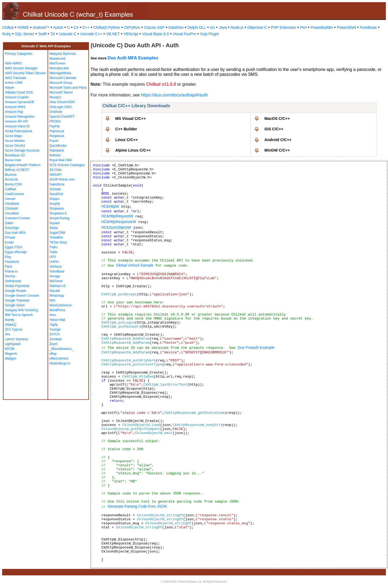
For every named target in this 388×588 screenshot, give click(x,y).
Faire (8, 267)
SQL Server (25, 34)
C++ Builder (126, 129)
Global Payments (17, 286)
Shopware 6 (58, 213)
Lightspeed (13, 344)
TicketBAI (56, 238)
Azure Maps (13, 136)
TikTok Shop (58, 242)
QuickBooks (58, 146)
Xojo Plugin (209, 34)
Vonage (55, 276)
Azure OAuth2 (15, 146)
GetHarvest (13, 281)
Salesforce (57, 184)
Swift (42, 34)
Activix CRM (14, 83)
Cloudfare (12, 213)
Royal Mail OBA (61, 160)
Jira (7, 334)
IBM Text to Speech (19, 315)
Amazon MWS (15, 107)
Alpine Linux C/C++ (133, 150)
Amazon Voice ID (17, 126)
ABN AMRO (13, 63)
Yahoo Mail (57, 320)
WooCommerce (61, 305)
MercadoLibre (59, 68)
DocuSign (12, 228)
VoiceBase (57, 271)
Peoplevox (57, 136)
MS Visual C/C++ (130, 119)
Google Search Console (22, 296)
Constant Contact (17, 218)
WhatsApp (57, 296)
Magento (11, 354)
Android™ (41, 27)
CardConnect (14, 194)
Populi (54, 141)
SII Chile (55, 170)
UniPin (54, 262)
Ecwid (9, 242)
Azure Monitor (15, 141)
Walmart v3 (58, 286)
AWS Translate (16, 78)
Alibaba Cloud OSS (19, 92)
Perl (303, 27)
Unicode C (68, 34)
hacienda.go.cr (60, 363)
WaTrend (56, 281)
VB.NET (113, 34)
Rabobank (57, 150)
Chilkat (8, 27)
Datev (9, 223)
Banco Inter (13, 160)
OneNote (56, 112)
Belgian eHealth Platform (23, 165)
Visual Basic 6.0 (155, 34)
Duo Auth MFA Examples (133, 58)
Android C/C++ (278, 140)
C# (76, 27)
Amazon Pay (14, 112)
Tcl (53, 34)
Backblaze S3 (15, 155)
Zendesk (56, 339)
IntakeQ (10, 325)
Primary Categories (19, 54)
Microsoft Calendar (63, 78)
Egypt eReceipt (16, 252)
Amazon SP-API (17, 121)
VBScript (131, 34)
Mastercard (58, 59)
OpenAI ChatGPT (62, 117)
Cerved (10, 199)
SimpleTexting (60, 218)
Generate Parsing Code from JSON (137, 506)
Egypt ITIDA (14, 247)
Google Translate (17, 300)
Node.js (237, 27)
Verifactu (56, 267)
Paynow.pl (57, 131)
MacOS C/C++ (277, 119)
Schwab (55, 189)
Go (212, 27)
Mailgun (10, 358)
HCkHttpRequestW (117, 216)
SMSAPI (55, 175)
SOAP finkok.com (62, 180)
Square (55, 223)
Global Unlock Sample (135, 265)
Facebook (12, 262)
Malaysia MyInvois (63, 54)
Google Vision (15, 305)
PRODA (55, 121)
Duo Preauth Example (256, 347)
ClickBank (12, 204)
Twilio (53, 252)
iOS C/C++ (274, 129)
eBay (53, 354)
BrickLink (11, 180)
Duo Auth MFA (15, 233)
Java (223, 27)
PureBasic (368, 27)
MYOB (10, 349)
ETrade (10, 238)
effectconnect (59, 358)
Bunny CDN (13, 184)
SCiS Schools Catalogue (67, 165)
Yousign (55, 329)
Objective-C (257, 27)
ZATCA (55, 334)
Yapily (54, 325)
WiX (52, 300)
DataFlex (176, 27)
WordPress (57, 310)
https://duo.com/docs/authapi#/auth (175, 95)
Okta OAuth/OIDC (62, 102)
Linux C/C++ (127, 140)
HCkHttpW (110, 206)
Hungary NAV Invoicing (21, 310)
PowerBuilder (322, 27)
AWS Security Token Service (25, 73)
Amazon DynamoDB (19, 102)
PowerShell (346, 27)
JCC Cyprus (14, 329)
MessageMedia (60, 73)
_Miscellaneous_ (61, 349)
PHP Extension (283, 27)
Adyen (9, 88)
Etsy (8, 257)
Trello (53, 247)
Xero (53, 315)
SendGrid (56, 194)
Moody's (55, 97)
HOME (23, 27)
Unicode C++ (91, 34)
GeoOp (10, 276)
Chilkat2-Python (107, 27)
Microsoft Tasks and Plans (68, 88)
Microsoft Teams (61, 92)
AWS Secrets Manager (21, 68)
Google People (15, 291)
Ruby (7, 34)
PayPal (55, 126)
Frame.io (11, 271)
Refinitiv (55, 155)
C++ (86, 27)
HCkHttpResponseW (119, 222)
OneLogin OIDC (61, 107)
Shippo (54, 199)
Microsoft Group (61, 83)
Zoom (54, 344)
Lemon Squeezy (17, 339)
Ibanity (10, 320)
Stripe (54, 228)
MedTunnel (58, 63)
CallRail (10, 189)
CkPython (132, 27)
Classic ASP (154, 27)
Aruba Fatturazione (19, 131)
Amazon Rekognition (20, 117)
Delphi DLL (197, 27)
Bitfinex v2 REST (17, 170)
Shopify (55, 204)
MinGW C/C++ (277, 150)
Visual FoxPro (184, 34)
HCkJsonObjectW (116, 227)
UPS (53, 257)
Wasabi (55, 291)
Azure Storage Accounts (22, 150)
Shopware (57, 209)
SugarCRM (57, 233)
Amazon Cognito (17, 97)
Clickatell (11, 209)
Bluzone (11, 175)
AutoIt (58, 27)
